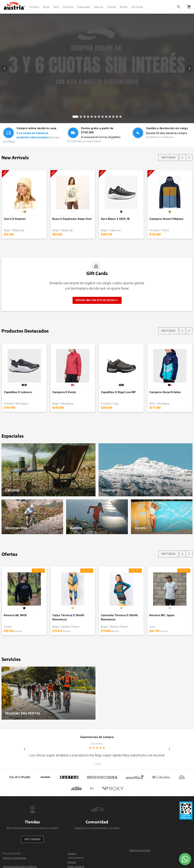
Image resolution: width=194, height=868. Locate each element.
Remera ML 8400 (15, 615)
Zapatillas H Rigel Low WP (118, 392)
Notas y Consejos (76, 867)
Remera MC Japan (162, 615)
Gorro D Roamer (15, 219)
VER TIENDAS (32, 839)
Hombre (34, 7)
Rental (124, 7)
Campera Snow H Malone (166, 219)
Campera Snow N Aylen (165, 392)
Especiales (84, 7)
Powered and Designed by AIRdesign (20, 867)
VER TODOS (168, 158)
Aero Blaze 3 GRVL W (115, 219)
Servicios (72, 862)
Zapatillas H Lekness (18, 392)
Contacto (72, 854)
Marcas (99, 7)
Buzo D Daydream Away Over (72, 219)
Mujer (46, 7)
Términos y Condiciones (14, 858)
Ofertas (112, 7)
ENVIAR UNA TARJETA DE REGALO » (97, 300)
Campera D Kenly (64, 392)
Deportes (68, 7)
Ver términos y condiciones (160, 137)
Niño (56, 7)
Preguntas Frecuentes (140, 850)
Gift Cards (137, 7)
